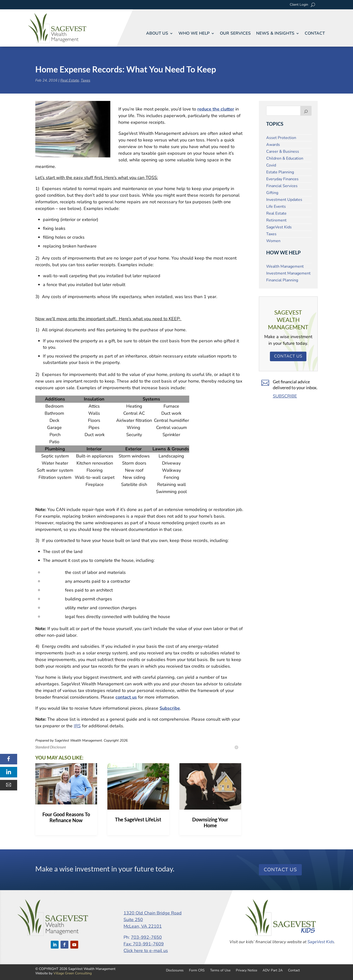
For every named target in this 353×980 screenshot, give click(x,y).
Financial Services (282, 186)
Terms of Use (220, 970)
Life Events (276, 207)
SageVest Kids (279, 227)
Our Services (235, 33)
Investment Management (288, 273)
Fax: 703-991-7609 (144, 944)
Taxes (85, 80)
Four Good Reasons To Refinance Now (66, 817)
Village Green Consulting (73, 973)
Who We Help (194, 33)
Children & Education (285, 158)
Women (273, 241)
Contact (315, 33)
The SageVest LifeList (138, 819)
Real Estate (70, 80)
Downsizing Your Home (210, 822)
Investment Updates (284, 200)
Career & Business (283, 152)
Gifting (272, 193)
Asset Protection (281, 138)
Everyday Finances (282, 179)
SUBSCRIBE (285, 396)
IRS (77, 726)
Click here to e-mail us (146, 951)
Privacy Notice (246, 970)
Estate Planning (280, 172)
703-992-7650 (146, 937)
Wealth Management (285, 266)
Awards (273, 145)
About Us (157, 33)
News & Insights (275, 33)
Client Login (299, 5)
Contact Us (288, 356)
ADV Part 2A (273, 970)
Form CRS (197, 970)
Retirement (276, 220)
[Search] (306, 111)
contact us (126, 697)
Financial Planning (282, 280)
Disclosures (175, 970)
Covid (271, 165)
